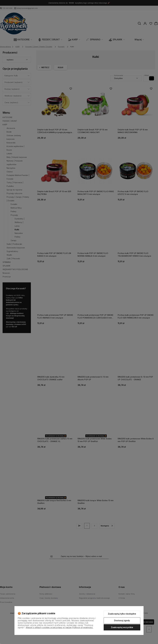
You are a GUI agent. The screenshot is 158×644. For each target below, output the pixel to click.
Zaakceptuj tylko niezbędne (122, 614)
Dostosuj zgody (122, 620)
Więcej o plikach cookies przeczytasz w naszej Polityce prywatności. (59, 627)
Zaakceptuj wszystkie (122, 627)
